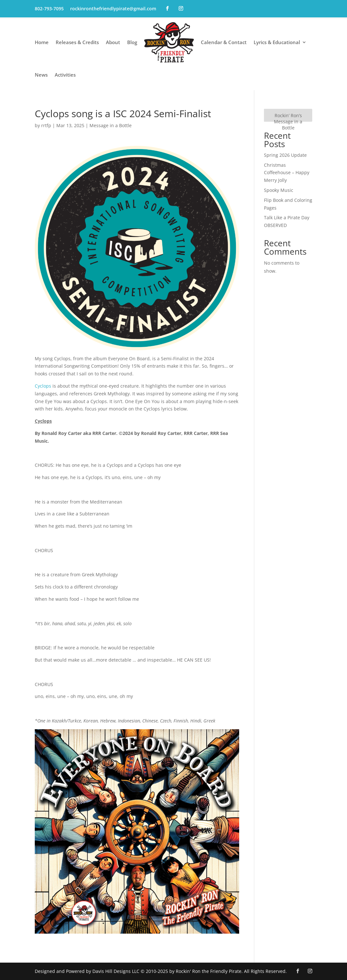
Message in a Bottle (111, 125)
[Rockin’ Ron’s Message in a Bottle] (288, 115)
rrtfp (46, 125)
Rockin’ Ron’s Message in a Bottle (288, 122)
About (113, 42)
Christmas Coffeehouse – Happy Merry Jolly (287, 173)
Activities (65, 75)
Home (42, 42)
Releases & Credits (77, 42)
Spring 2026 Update (285, 155)
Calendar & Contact (224, 42)
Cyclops (43, 386)
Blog (132, 42)
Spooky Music (279, 190)
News (41, 75)
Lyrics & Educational (277, 42)
